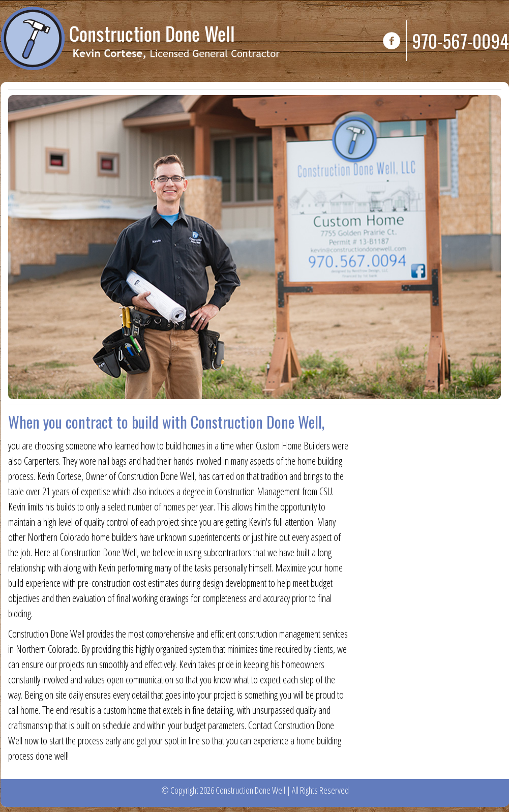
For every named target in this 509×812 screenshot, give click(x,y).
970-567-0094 (460, 40)
